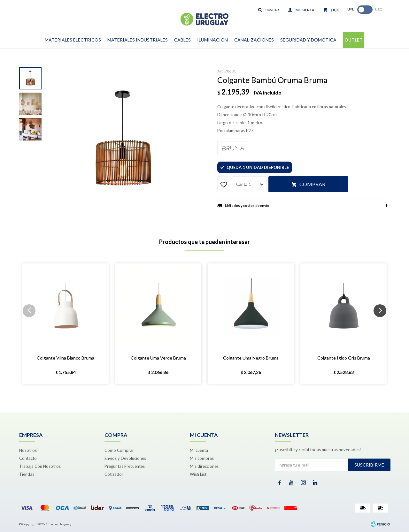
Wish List (198, 474)
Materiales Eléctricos (73, 40)
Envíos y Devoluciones (125, 458)
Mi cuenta (199, 450)
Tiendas (27, 474)
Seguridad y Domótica (308, 40)
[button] (382, 323)
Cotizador (114, 474)
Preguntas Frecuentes (125, 466)
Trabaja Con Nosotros (40, 466)
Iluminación (212, 40)
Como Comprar (119, 450)
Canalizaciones (254, 40)
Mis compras (202, 458)
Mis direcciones (204, 466)
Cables (182, 40)
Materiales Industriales (138, 40)
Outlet (354, 40)
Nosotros (28, 450)
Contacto (28, 458)
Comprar (312, 184)
